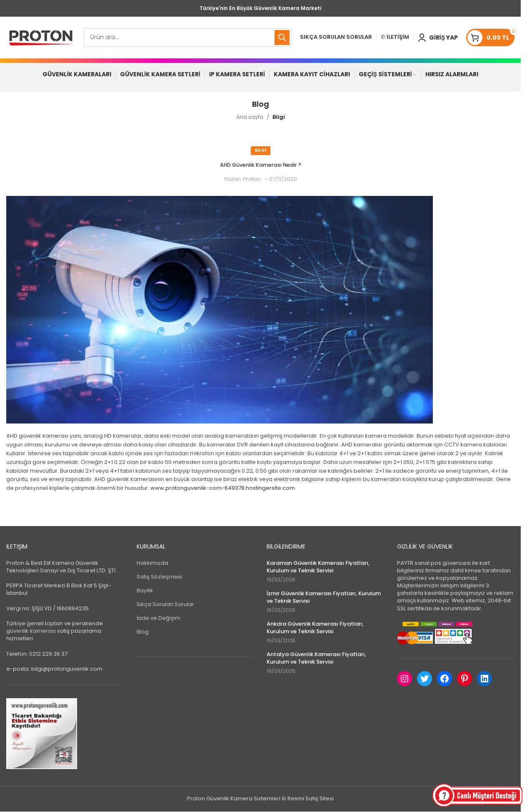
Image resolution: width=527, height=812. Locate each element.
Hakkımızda (152, 563)
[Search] (187, 38)
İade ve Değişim (159, 618)
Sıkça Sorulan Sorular (165, 605)
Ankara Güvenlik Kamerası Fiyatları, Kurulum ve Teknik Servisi (315, 628)
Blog (143, 633)
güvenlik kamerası (31, 631)
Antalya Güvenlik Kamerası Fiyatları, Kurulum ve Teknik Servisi (316, 659)
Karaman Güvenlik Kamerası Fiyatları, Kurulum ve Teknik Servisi (318, 567)
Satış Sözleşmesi (159, 577)
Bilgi (279, 117)
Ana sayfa (250, 117)
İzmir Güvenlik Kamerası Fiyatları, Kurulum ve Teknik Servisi (324, 598)
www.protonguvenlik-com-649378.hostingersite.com (223, 488)
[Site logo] (41, 37)
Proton (252, 179)
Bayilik (145, 591)
